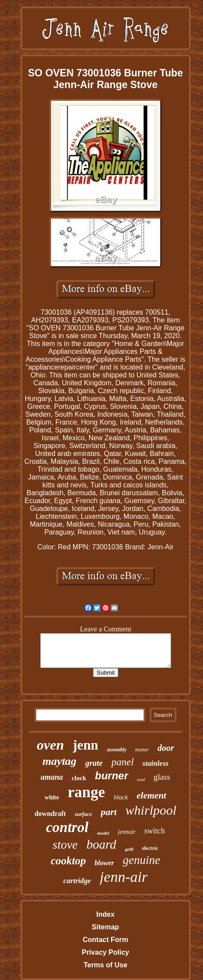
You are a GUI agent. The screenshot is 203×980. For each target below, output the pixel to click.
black (121, 797)
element (151, 795)
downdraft (50, 814)
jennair (127, 832)
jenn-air (124, 877)
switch (155, 831)
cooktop (68, 861)
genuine (141, 860)
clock (79, 778)
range (86, 792)
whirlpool (151, 810)
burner (111, 776)
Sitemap (105, 927)
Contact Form (105, 940)
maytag (59, 761)
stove (65, 845)
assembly (117, 750)
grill (129, 849)
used (141, 780)
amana (52, 777)
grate (94, 763)
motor (142, 749)
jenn (86, 745)
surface (83, 814)
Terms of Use (105, 965)
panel (122, 762)
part (109, 812)
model (103, 833)
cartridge (77, 881)
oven (50, 745)
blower (104, 863)
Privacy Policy (105, 952)
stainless (155, 763)
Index (106, 914)
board (101, 844)
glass (162, 777)
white (52, 797)
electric (150, 848)
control (67, 827)
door (166, 748)
